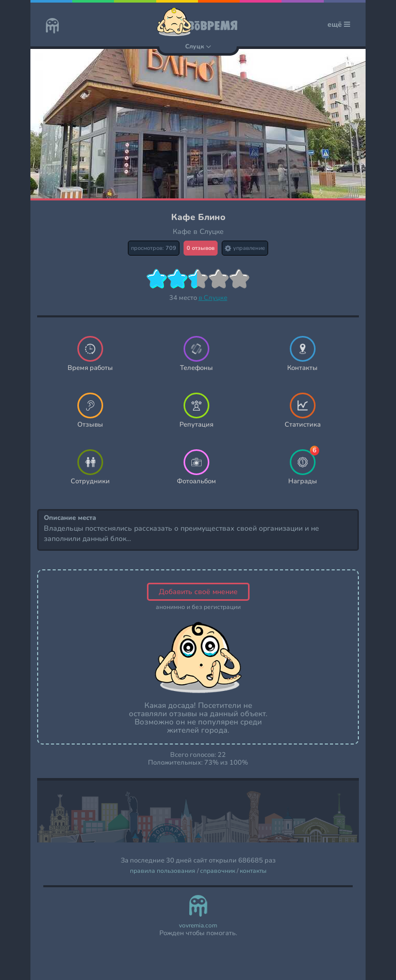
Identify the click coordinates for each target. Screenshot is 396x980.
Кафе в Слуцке (198, 232)
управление (245, 248)
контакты (253, 871)
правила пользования (163, 871)
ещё (339, 24)
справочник (218, 871)
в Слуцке (213, 298)
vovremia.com (198, 926)
